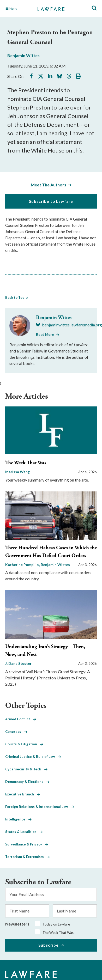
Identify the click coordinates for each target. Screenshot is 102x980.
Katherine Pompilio (22, 565)
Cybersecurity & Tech (26, 769)
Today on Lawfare (56, 924)
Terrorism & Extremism (28, 857)
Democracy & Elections (27, 782)
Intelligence (18, 819)
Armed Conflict (21, 719)
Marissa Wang (17, 472)
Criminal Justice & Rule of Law (33, 757)
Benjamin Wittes (23, 55)
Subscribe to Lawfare (51, 201)
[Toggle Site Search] (94, 8)
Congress (16, 732)
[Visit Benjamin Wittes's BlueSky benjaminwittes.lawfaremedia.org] (69, 325)
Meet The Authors (49, 185)
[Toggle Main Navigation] (19, 9)
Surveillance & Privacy (27, 844)
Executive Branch (23, 794)
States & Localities (24, 832)
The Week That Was (26, 463)
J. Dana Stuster (18, 663)
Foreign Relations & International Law (40, 807)
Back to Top (15, 297)
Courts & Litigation (24, 744)
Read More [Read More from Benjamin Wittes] (45, 334)
